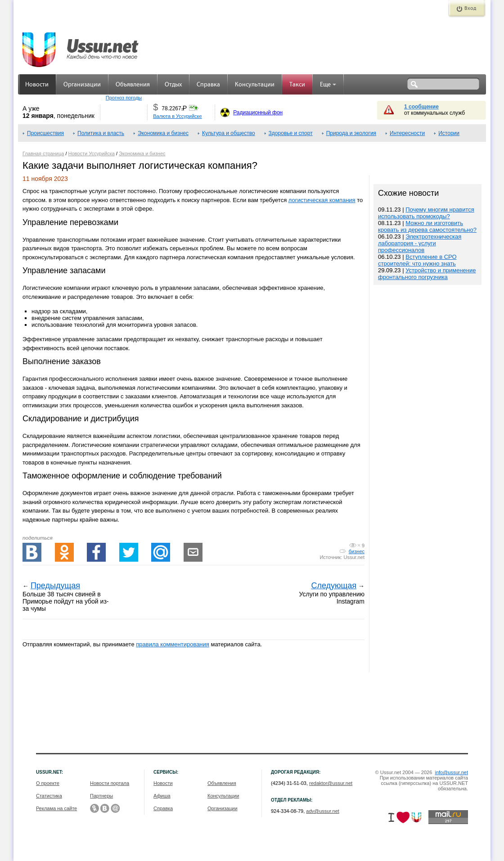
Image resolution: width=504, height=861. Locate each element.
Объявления (133, 85)
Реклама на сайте (56, 808)
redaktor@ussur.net (331, 783)
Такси (297, 85)
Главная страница (43, 153)
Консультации (255, 85)
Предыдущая (55, 586)
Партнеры (101, 796)
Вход (470, 9)
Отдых (173, 85)
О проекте (48, 783)
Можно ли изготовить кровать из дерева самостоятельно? (427, 226)
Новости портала (110, 783)
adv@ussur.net (323, 811)
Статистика (49, 796)
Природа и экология (351, 133)
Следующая (334, 586)
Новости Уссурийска (92, 153)
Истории (449, 133)
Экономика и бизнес (163, 133)
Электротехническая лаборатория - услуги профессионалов (420, 243)
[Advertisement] (427, 480)
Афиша (162, 796)
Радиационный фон (258, 113)
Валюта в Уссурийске (177, 116)
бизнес (357, 551)
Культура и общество (229, 133)
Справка (208, 85)
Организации (82, 85)
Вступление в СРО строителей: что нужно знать (417, 260)
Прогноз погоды (124, 98)
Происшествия (45, 133)
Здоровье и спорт (291, 133)
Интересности (407, 133)
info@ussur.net (451, 772)
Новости (37, 85)
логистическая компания (322, 200)
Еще (328, 85)
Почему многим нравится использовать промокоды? (426, 213)
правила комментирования (173, 644)
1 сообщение (421, 107)
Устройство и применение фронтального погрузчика (427, 274)
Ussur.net (354, 557)
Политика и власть (101, 133)
